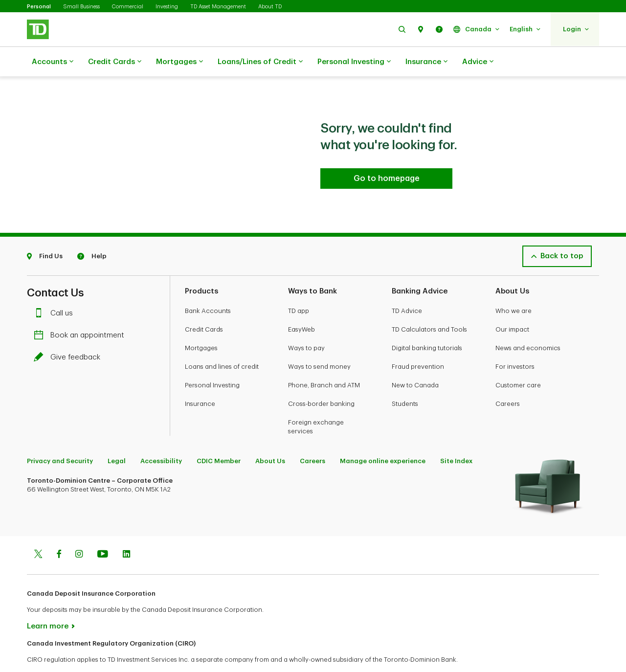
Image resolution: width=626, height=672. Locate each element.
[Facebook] (59, 531)
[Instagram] (79, 531)
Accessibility (161, 437)
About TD (270, 7)
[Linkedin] (126, 531)
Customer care (518, 361)
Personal (39, 7)
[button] (402, 29)
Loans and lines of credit (222, 342)
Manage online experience (383, 437)
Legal (117, 437)
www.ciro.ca (49, 652)
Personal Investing (354, 62)
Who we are (514, 286)
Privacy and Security (60, 437)
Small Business (81, 7)
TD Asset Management (218, 7)
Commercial (128, 7)
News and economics (528, 324)
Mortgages (179, 62)
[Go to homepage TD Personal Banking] (386, 154)
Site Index (456, 437)
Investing (167, 7)
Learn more (48, 602)
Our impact (512, 305)
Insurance (426, 62)
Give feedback (69, 333)
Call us (56, 289)
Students (405, 379)
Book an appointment (81, 311)
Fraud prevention (418, 342)
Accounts (53, 62)
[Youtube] (103, 531)
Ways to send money (319, 342)
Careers (508, 379)
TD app (299, 286)
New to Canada (415, 361)
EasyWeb (302, 305)
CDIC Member (219, 437)
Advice (478, 62)
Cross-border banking (321, 379)
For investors (515, 342)
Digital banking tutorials (427, 324)
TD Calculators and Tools (429, 305)
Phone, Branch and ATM (324, 361)
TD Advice (407, 286)
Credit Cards (115, 62)
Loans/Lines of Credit (260, 62)
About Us (270, 437)
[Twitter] (38, 531)
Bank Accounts (208, 286)
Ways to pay (306, 324)
